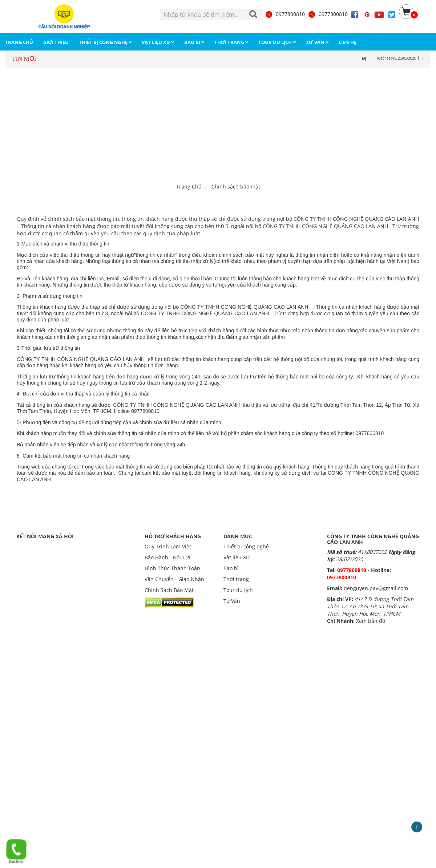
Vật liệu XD (237, 557)
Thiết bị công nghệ (246, 546)
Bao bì (231, 568)
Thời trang (236, 579)
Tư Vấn (232, 601)
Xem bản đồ (371, 621)
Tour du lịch (238, 590)
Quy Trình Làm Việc (168, 546)
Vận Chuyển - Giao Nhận (174, 579)
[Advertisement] (218, 124)
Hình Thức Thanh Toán (172, 568)
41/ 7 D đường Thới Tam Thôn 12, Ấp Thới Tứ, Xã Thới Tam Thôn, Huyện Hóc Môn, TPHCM (370, 606)
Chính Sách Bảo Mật (169, 590)
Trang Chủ (189, 186)
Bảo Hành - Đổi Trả (167, 557)
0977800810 (285, 14)
